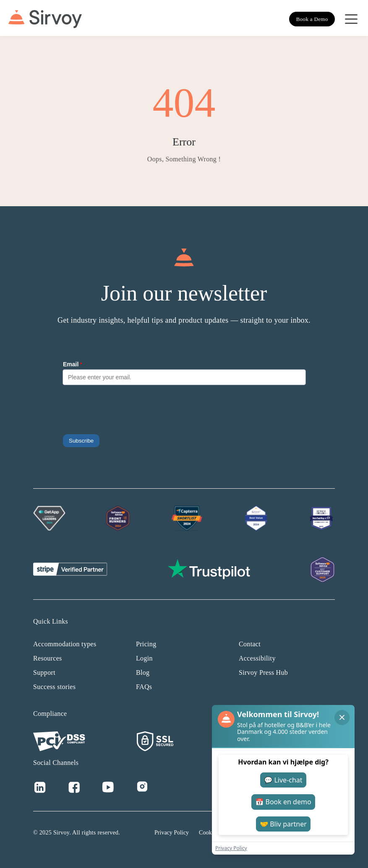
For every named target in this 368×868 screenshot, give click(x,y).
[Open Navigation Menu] (351, 19)
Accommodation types (65, 644)
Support (44, 672)
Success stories (54, 687)
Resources (48, 658)
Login (144, 658)
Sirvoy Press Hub (263, 672)
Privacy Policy (172, 833)
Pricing (146, 644)
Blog (143, 672)
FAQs (144, 687)
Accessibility (257, 658)
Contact (250, 644)
